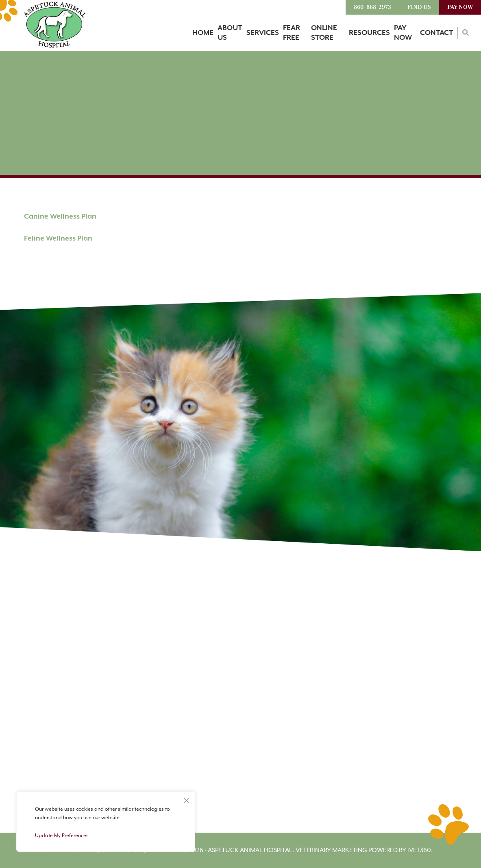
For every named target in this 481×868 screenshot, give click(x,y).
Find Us (419, 7)
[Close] (187, 799)
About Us (230, 33)
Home (203, 33)
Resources (369, 33)
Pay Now (460, 7)
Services (263, 33)
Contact (437, 33)
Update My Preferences (62, 836)
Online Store (324, 33)
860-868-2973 (372, 7)
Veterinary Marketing (331, 850)
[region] (106, 822)
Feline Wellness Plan (58, 239)
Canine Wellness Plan (60, 217)
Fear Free (292, 33)
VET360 (419, 850)
